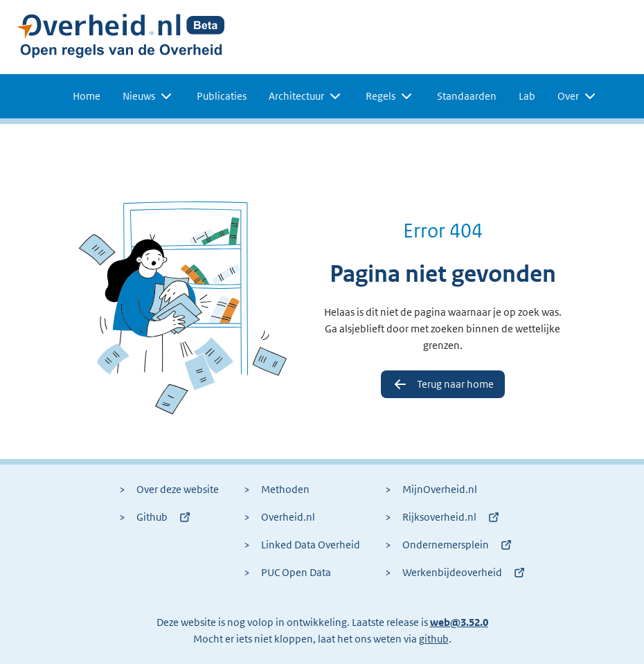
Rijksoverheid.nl (442, 517)
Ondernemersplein (449, 545)
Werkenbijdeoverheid (455, 573)
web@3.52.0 (459, 622)
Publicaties (222, 96)
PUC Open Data (287, 573)
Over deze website (169, 490)
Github (155, 517)
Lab (527, 96)
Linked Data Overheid (302, 545)
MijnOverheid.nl (431, 490)
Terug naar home (443, 384)
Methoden (277, 490)
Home (87, 96)
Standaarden (467, 96)
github (434, 639)
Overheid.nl (279, 517)
